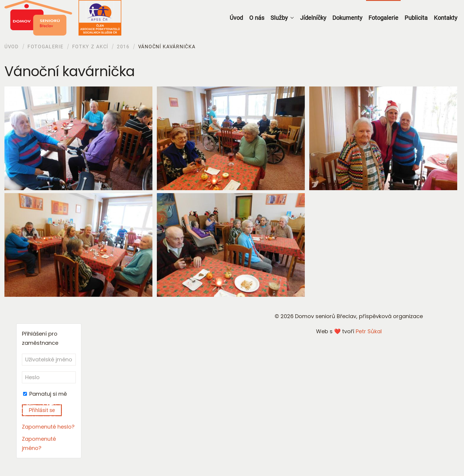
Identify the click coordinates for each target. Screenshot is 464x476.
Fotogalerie (383, 18)
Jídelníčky (313, 18)
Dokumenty (347, 18)
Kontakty (446, 18)
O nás (257, 18)
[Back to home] (63, 18)
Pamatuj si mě (45, 394)
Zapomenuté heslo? (48, 427)
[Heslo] (49, 377)
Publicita (416, 18)
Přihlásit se (42, 410)
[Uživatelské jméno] (49, 360)
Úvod (236, 18)
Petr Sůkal (369, 331)
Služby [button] (282, 18)
